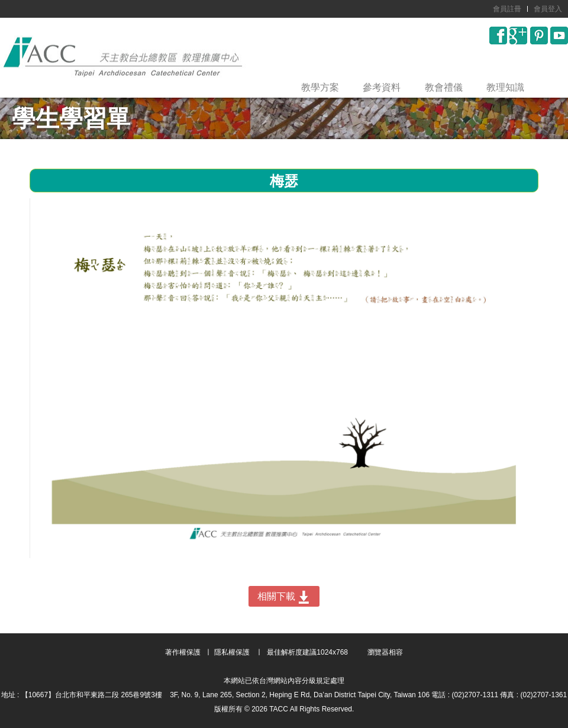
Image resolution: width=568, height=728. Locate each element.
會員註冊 (507, 9)
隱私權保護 (232, 652)
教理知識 (505, 87)
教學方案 (320, 87)
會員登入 (548, 9)
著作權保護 (183, 652)
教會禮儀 (444, 87)
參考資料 (382, 87)
